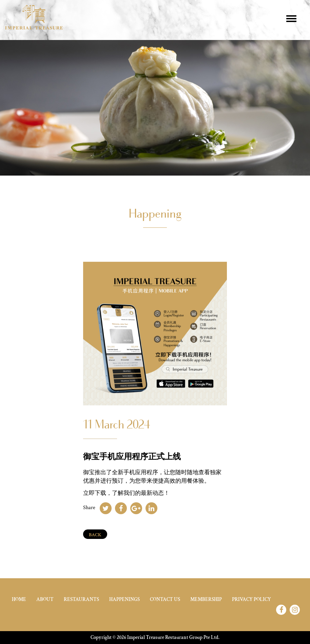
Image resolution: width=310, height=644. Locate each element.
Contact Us (165, 599)
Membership (206, 599)
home (19, 599)
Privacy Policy (251, 599)
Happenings (124, 599)
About (45, 599)
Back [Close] (95, 535)
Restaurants (81, 599)
